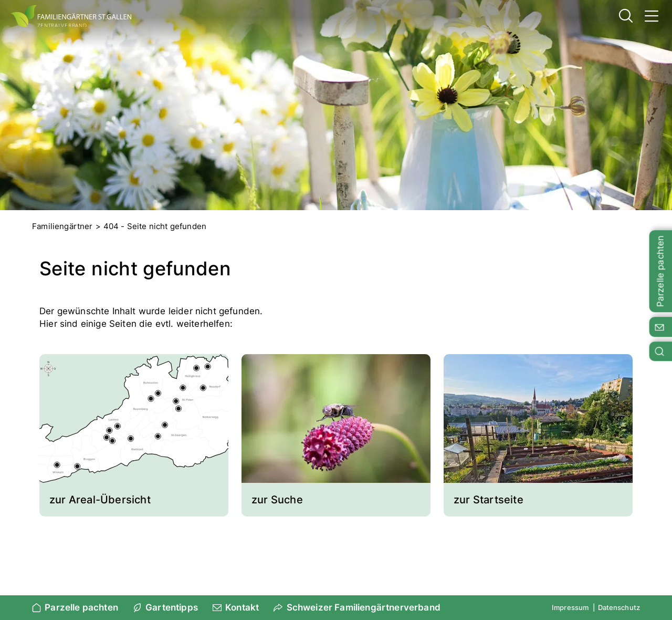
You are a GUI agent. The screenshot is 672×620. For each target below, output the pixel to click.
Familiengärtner (62, 226)
